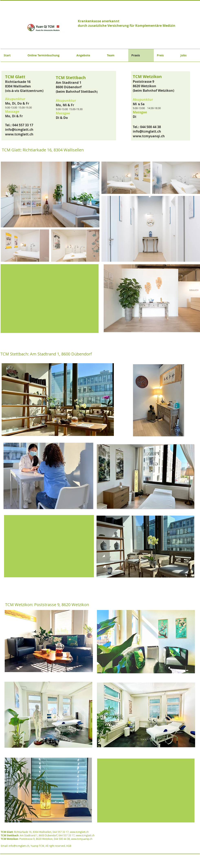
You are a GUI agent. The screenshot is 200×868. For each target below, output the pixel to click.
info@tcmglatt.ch (19, 130)
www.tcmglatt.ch (19, 134)
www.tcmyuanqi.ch (149, 136)
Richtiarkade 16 (18, 82)
